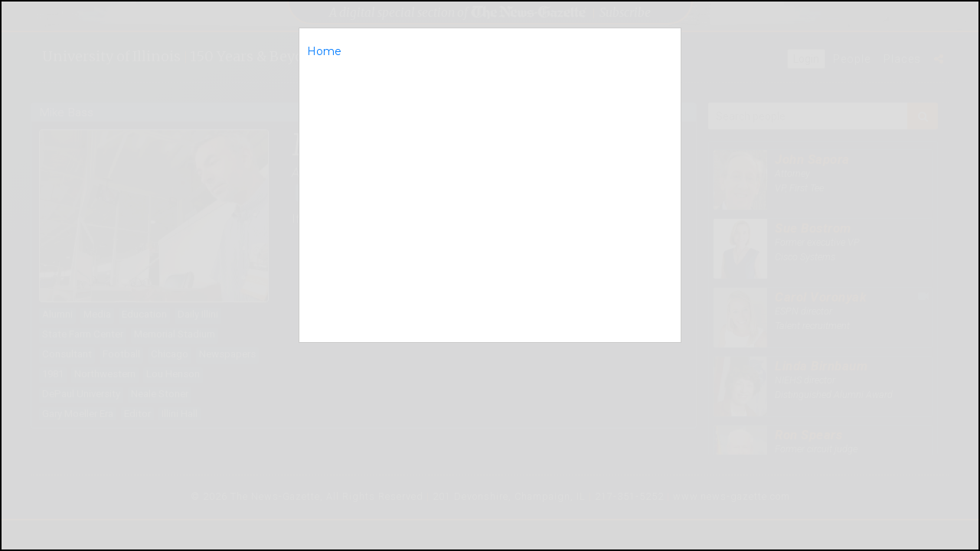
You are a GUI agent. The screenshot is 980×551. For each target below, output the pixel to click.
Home (324, 51)
